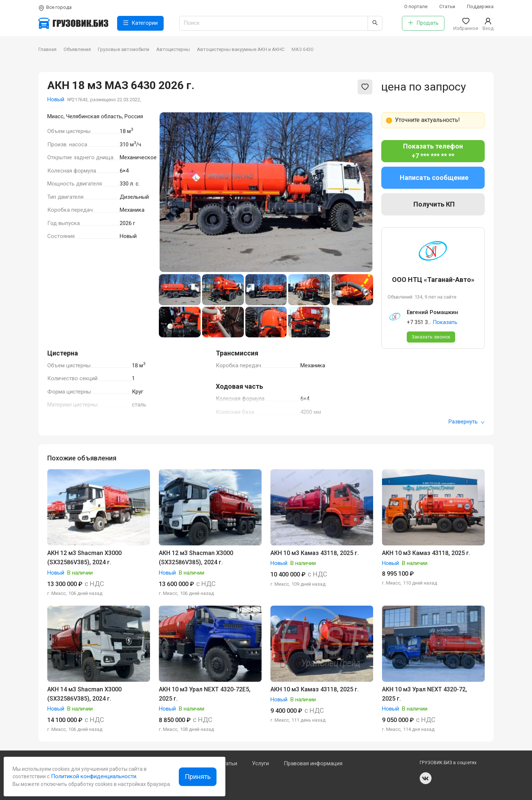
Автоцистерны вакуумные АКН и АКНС (241, 49)
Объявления (77, 49)
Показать (445, 322)
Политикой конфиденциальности (93, 776)
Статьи (447, 6)
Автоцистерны (173, 49)
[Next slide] (361, 192)
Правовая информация (313, 763)
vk (426, 778)
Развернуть (467, 422)
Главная (47, 49)
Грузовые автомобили (124, 49)
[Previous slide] (171, 192)
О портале (416, 6)
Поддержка (480, 6)
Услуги (260, 763)
